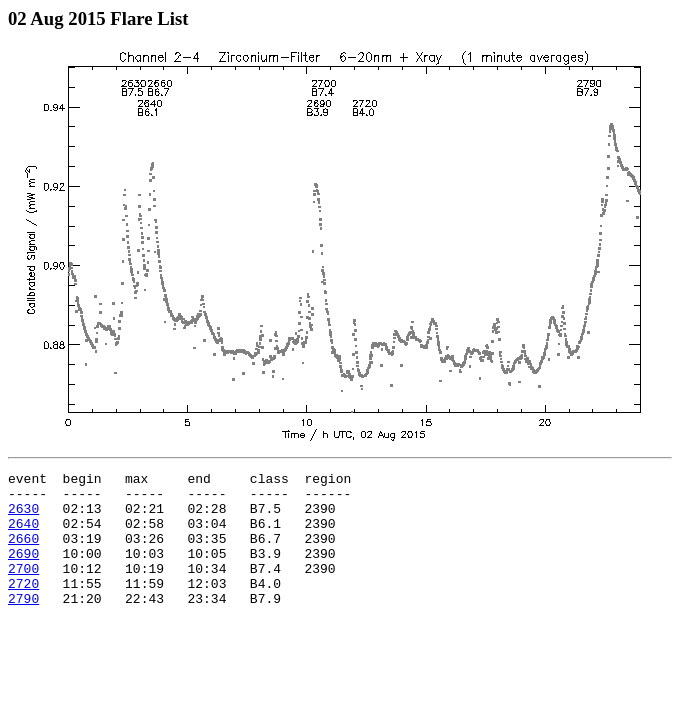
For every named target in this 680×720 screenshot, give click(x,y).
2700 (23, 589)
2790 (23, 625)
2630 (23, 517)
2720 (23, 607)
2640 (23, 535)
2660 (23, 553)
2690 (23, 571)
